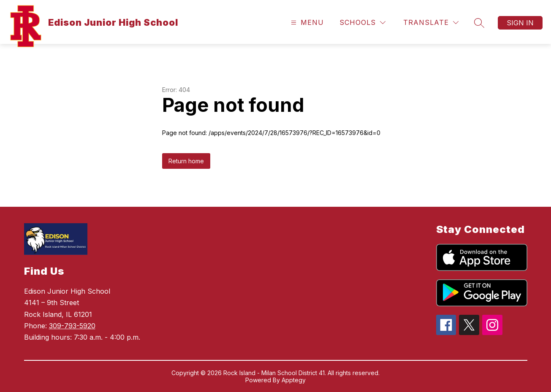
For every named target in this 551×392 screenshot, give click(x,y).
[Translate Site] (431, 23)
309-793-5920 (72, 326)
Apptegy (294, 380)
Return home (186, 161)
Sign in (520, 23)
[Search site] (479, 23)
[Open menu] (306, 23)
